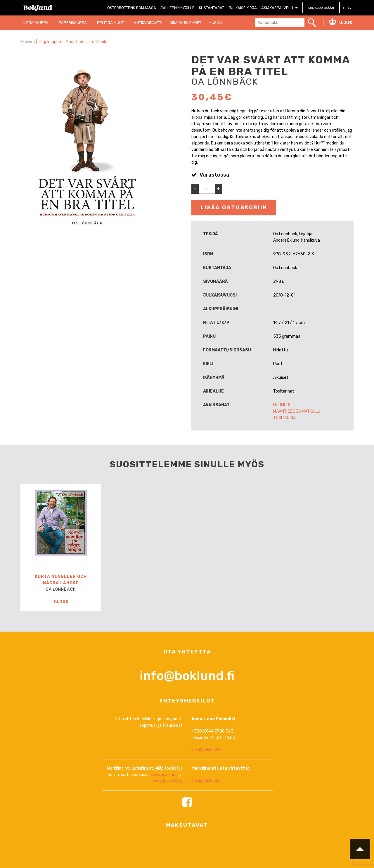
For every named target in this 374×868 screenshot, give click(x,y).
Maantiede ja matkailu (86, 42)
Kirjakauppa (50, 42)
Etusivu (28, 42)
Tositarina (284, 418)
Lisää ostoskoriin (234, 208)
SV (350, 8)
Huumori (282, 405)
